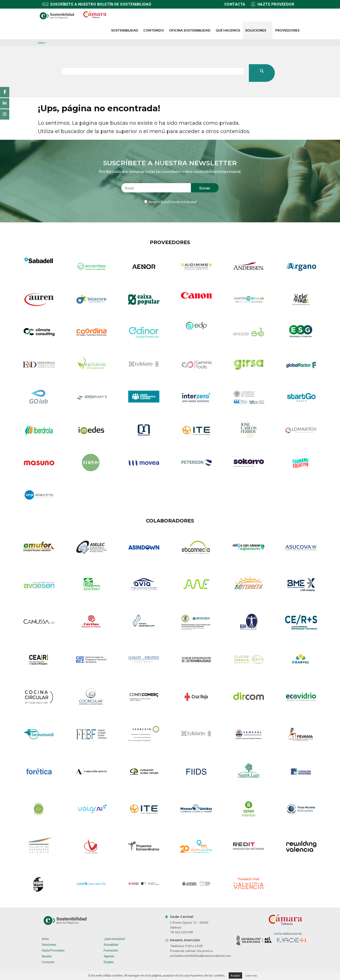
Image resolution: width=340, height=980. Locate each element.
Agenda (109, 956)
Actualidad (111, 945)
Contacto (48, 962)
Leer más (251, 975)
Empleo (109, 962)
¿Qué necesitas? (115, 939)
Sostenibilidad (125, 30)
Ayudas (47, 956)
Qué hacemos (228, 30)
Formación (111, 950)
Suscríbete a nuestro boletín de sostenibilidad (101, 4)
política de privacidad (180, 202)
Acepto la (172, 202)
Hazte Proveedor (53, 950)
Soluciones (256, 30)
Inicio (41, 43)
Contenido (154, 30)
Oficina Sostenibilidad (190, 30)
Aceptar (235, 975)
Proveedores (287, 30)
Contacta (235, 4)
